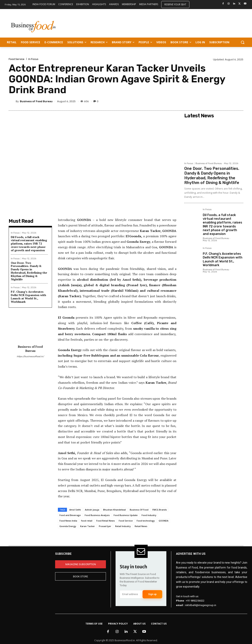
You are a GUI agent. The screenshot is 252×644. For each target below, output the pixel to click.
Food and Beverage (70, 515)
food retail (87, 521)
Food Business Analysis (97, 515)
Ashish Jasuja (92, 510)
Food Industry (149, 515)
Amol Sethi (75, 510)
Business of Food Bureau (36, 101)
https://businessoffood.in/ (30, 356)
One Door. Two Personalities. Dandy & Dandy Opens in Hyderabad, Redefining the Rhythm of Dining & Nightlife (29, 271)
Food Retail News (106, 521)
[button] (243, 42)
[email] (131, 594)
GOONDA (164, 521)
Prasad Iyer (105, 526)
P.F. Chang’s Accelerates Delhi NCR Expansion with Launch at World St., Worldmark (28, 297)
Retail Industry (123, 526)
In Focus (33, 59)
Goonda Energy (68, 526)
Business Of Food (139, 510)
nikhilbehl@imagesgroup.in (201, 605)
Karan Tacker (88, 526)
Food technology (146, 521)
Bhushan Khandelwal (114, 510)
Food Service (17, 59)
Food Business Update (126, 515)
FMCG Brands (160, 510)
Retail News (141, 526)
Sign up (152, 594)
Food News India (68, 521)
